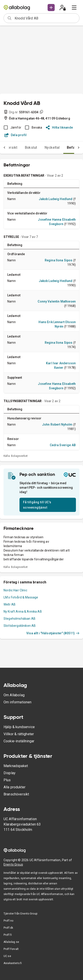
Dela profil (16, 135)
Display (10, 773)
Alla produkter (14, 787)
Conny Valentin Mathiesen (57, 301)
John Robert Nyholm (57, 424)
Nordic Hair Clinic (15, 590)
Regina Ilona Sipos (59, 260)
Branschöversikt (16, 794)
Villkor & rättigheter (19, 734)
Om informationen (17, 702)
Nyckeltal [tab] (52, 148)
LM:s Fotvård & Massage (21, 597)
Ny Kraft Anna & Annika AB (23, 612)
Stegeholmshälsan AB (19, 619)
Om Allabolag (14, 695)
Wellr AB (10, 604)
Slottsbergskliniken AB (20, 626)
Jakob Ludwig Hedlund (56, 199)
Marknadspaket (16, 766)
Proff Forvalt (11, 949)
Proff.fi (8, 935)
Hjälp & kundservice (19, 727)
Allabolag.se (11, 942)
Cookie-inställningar (19, 741)
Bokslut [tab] (31, 148)
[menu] (74, 8)
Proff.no (8, 921)
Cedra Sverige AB (63, 445)
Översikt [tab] (11, 148)
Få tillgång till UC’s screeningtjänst (37, 505)
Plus (7, 780)
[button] (51, 8)
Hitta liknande (59, 127)
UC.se (7, 956)
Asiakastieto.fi (13, 963)
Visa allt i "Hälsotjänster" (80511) (53, 633)
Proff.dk (8, 928)
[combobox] (45, 18)
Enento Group (13, 864)
